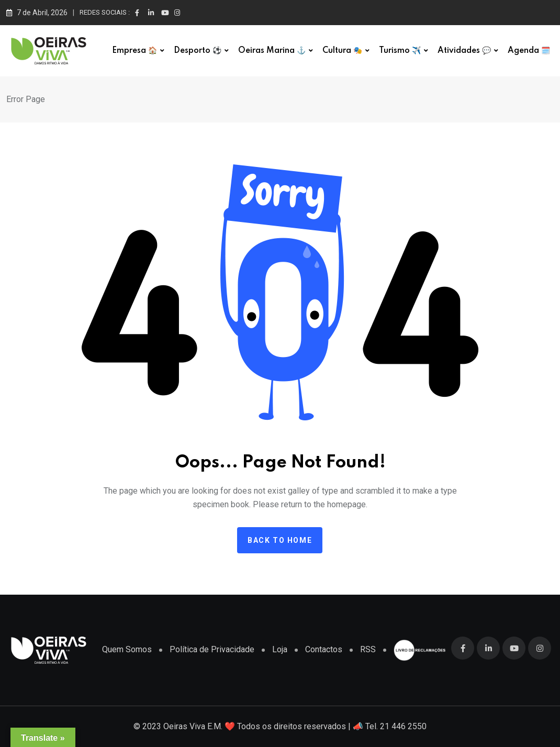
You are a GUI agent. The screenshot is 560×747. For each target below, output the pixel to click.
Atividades (464, 51)
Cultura (342, 51)
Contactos (324, 649)
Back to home (280, 540)
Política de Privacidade (212, 649)
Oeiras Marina (272, 51)
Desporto (198, 51)
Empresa (135, 51)
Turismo (400, 51)
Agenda (529, 51)
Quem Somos (127, 649)
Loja (280, 649)
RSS (368, 649)
